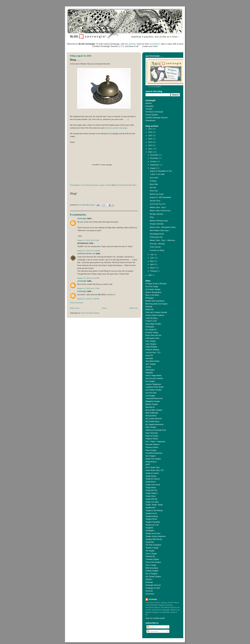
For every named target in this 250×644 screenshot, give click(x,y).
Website (149, 103)
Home (104, 308)
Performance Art (156, 237)
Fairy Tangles (151, 341)
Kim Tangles (150, 381)
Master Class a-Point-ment (160, 211)
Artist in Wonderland (153, 292)
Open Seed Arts (152, 433)
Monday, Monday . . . (158, 214)
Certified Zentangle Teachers (157, 118)
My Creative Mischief (154, 419)
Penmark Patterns (152, 444)
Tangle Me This (151, 490)
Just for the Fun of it (157, 204)
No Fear (153, 187)
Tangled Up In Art (152, 525)
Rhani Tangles (151, 450)
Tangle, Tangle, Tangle (154, 505)
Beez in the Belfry (152, 295)
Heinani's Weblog (152, 350)
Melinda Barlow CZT (86, 254)
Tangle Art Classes (153, 479)
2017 (150, 129)
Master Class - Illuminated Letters (163, 227)
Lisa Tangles (150, 396)
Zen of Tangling (151, 574)
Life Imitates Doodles (154, 390)
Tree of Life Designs (153, 562)
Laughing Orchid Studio (155, 387)
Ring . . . (153, 217)
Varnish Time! (155, 201)
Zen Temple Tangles (153, 576)
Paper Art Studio (152, 436)
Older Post (134, 308)
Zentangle (82, 218)
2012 (150, 145)
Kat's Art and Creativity (154, 378)
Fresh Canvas (155, 247)
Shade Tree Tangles (153, 459)
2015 (150, 135)
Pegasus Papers (152, 439)
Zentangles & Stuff (153, 588)
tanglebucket (150, 508)
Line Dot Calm (151, 393)
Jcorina (148, 367)
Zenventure (150, 594)
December (155, 155)
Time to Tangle (151, 554)
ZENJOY (149, 579)
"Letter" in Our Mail (157, 174)
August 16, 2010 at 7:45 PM (88, 299)
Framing (153, 181)
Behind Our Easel (157, 194)
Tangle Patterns (152, 493)
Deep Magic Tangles (153, 324)
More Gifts (154, 184)
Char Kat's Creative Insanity (156, 312)
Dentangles (150, 327)
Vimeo (134, 185)
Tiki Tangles (150, 551)
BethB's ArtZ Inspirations (155, 301)
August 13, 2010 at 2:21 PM (88, 278)
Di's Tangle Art (151, 330)
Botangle (149, 306)
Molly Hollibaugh (152, 413)
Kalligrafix (149, 373)
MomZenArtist (151, 416)
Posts (150, 627)
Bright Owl (150, 309)
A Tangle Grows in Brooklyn (156, 284)
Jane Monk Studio (152, 361)
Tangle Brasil (150, 482)
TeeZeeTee (150, 542)
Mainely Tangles (152, 404)
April (152, 264)
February (154, 271)
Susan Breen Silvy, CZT (155, 470)
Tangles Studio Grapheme (156, 536)
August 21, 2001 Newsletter (160, 197)
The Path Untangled (153, 545)
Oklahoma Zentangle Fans (156, 430)
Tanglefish (149, 528)
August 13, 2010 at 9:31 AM (88, 240)
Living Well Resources (154, 398)
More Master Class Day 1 (160, 230)
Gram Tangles (151, 344)
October (154, 161)
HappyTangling (151, 347)
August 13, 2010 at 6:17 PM (88, 288)
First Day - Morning (157, 244)
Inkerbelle (149, 358)
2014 (150, 139)
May (152, 261)
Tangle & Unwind (152, 473)
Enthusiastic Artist (152, 338)
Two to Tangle (151, 565)
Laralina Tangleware (153, 384)
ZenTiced (149, 591)
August (153, 168)
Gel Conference (122, 185)
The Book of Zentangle (154, 112)
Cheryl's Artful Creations (155, 315)
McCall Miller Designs (154, 410)
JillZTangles (150, 370)
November (155, 158)
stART (148, 464)
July (152, 254)
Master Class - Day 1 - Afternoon (162, 240)
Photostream (150, 120)
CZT (121, 46)
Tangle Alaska (151, 476)
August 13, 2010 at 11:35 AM (89, 251)
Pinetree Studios (152, 447)
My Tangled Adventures (155, 424)
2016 (150, 132)
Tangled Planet (151, 519)
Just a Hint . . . (155, 178)
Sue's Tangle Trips (153, 467)
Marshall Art (150, 407)
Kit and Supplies (152, 115)
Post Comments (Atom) (90, 313)
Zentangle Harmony (153, 585)
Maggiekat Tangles (153, 401)
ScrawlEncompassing (154, 453)
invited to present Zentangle (116, 128)
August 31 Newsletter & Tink (161, 171)
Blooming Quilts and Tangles (156, 304)
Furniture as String (157, 250)
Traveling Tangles (152, 559)
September (155, 165)
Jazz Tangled (151, 364)
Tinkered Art (150, 556)
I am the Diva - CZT (153, 353)
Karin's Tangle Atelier (154, 375)
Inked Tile (149, 355)
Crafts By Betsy (151, 318)
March (153, 268)
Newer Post (75, 308)
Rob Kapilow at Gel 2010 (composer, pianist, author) (91, 185)
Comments (152, 631)
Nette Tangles (151, 427)
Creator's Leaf (151, 321)
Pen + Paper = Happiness (155, 441)
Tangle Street (151, 496)
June (152, 258)
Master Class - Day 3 (158, 207)
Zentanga (149, 582)
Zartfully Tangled (152, 571)
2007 (150, 275)
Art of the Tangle (152, 286)
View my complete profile (155, 618)
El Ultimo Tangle (152, 332)
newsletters (155, 44)
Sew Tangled (150, 456)
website (132, 44)
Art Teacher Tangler (153, 289)
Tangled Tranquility (153, 522)
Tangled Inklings (152, 516)
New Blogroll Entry (157, 234)
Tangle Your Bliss (152, 502)
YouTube (149, 109)
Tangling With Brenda (154, 539)
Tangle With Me (151, 499)
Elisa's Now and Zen (153, 335)
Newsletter (150, 106)
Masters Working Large (159, 221)
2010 (150, 152)
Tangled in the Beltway (154, 510)
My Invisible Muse (152, 421)
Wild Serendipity (152, 568)
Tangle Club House (153, 485)
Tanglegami (150, 530)
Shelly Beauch (151, 462)
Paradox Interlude (157, 224)
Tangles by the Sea (153, 533)
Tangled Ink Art (151, 513)
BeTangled (150, 298)
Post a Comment (77, 303)
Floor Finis (154, 191)
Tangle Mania (151, 488)
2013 (150, 142)
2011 (150, 149)
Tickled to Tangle (152, 548)
